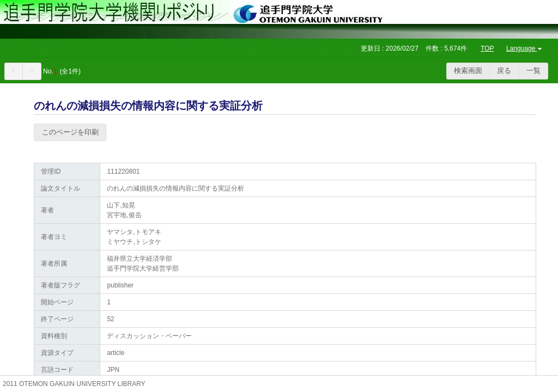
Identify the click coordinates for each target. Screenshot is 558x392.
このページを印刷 (70, 132)
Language (525, 48)
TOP (487, 48)
